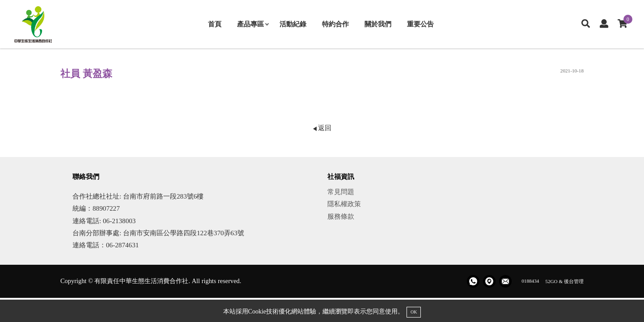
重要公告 (420, 24)
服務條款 (341, 216)
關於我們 (378, 24)
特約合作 (335, 24)
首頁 (215, 24)
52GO (551, 281)
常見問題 (341, 192)
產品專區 (253, 24)
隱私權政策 (344, 204)
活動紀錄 (293, 24)
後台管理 (574, 281)
